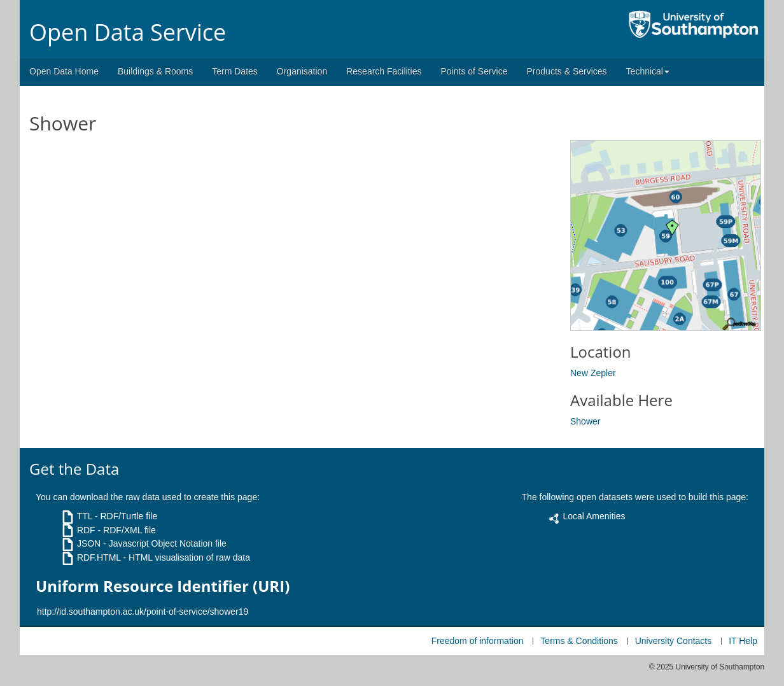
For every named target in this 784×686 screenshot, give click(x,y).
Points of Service (474, 71)
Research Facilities (384, 71)
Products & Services (567, 71)
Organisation (302, 71)
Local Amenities (594, 516)
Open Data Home (64, 71)
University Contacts (674, 641)
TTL (85, 516)
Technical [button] (648, 71)
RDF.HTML (99, 557)
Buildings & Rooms (155, 71)
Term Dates (235, 71)
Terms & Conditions (579, 641)
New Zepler (593, 373)
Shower (585, 421)
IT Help (743, 641)
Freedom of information (478, 641)
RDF (86, 530)
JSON (89, 543)
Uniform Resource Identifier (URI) (163, 586)
